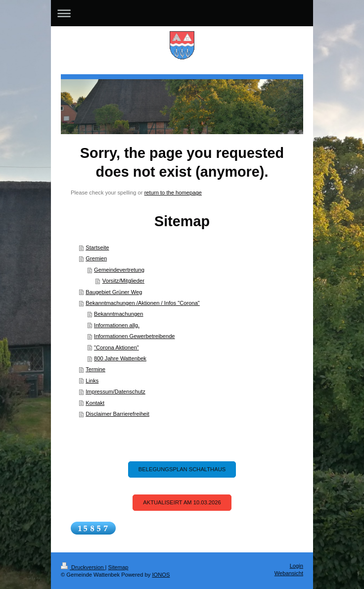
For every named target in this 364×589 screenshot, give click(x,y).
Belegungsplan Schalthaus (182, 469)
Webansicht (289, 573)
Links (92, 381)
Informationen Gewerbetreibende (135, 336)
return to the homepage (173, 193)
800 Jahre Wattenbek (120, 358)
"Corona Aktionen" (116, 347)
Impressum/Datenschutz (115, 392)
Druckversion (83, 567)
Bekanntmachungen (119, 314)
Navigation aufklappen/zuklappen (182, 13)
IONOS (161, 575)
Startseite (97, 247)
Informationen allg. (117, 325)
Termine (95, 369)
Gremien (96, 258)
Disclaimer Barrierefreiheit (117, 414)
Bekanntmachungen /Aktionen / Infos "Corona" (143, 303)
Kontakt (95, 403)
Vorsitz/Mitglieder (123, 281)
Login (296, 566)
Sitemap (118, 567)
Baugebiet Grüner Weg (114, 292)
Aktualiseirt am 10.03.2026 (182, 502)
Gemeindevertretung (119, 270)
